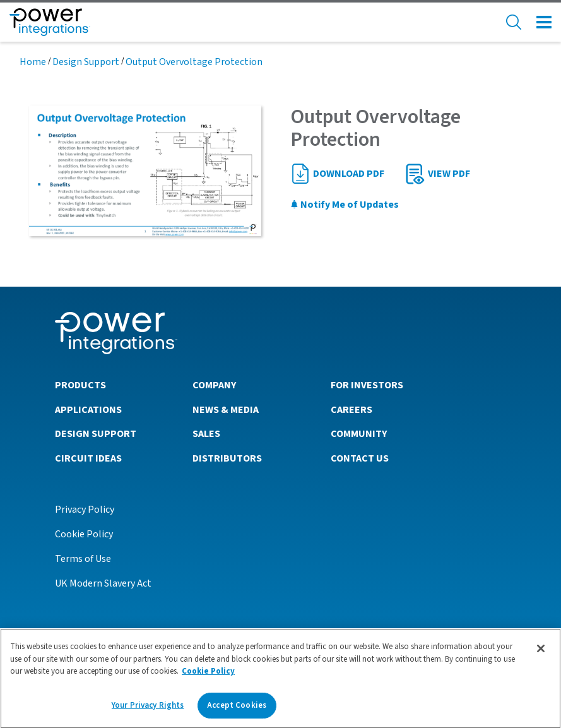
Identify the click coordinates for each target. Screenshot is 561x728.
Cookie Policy (84, 534)
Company (214, 385)
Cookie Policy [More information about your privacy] (208, 674)
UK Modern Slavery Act (103, 583)
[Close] (541, 652)
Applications (88, 410)
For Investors (367, 385)
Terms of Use (83, 559)
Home (33, 62)
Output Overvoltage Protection (194, 62)
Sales (206, 434)
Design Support (86, 62)
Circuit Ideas (88, 458)
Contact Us (360, 458)
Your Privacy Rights (148, 708)
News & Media (226, 410)
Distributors (227, 458)
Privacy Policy (85, 510)
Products (80, 385)
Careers (351, 410)
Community (359, 434)
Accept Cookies (237, 708)
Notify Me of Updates (345, 205)
